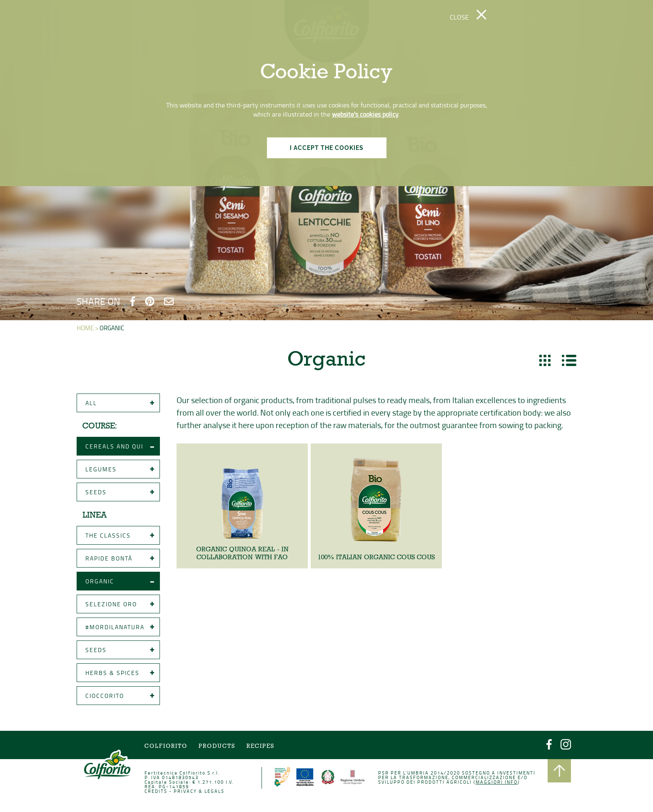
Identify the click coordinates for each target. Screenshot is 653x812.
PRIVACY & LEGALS (200, 791)
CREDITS (158, 791)
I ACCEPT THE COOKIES (327, 148)
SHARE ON (98, 301)
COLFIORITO (167, 747)
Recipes (261, 747)
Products (218, 747)
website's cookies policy (365, 114)
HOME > (90, 329)
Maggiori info (495, 783)
